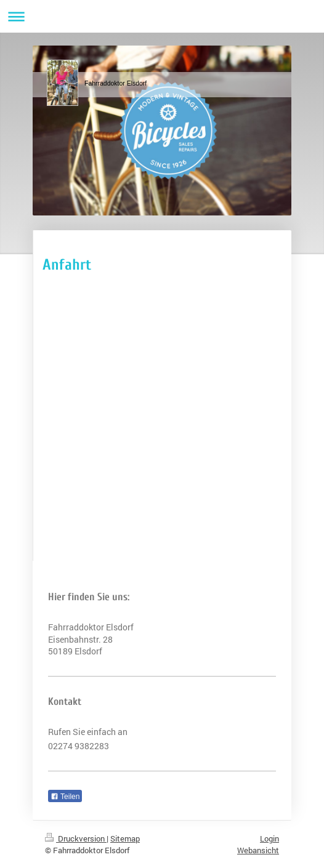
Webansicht (258, 850)
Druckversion (76, 838)
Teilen (65, 797)
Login (269, 838)
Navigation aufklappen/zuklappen (162, 16)
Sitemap (125, 838)
